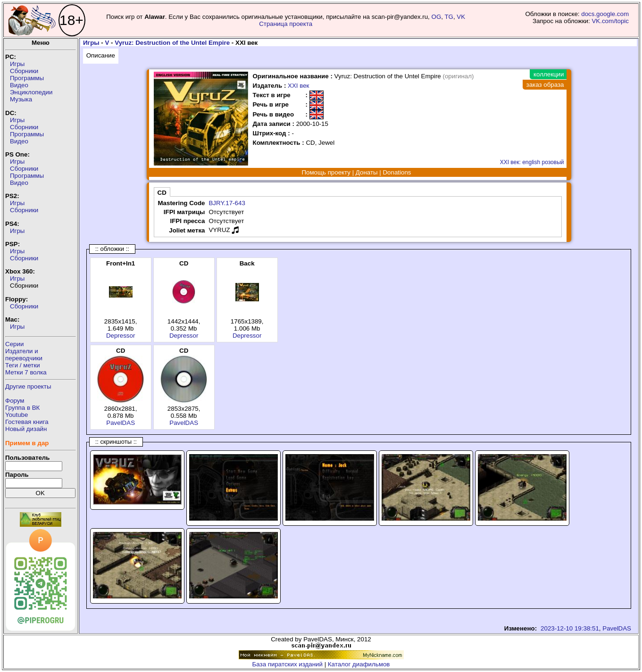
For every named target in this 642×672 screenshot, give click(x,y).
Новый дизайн (26, 429)
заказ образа (545, 85)
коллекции (549, 74)
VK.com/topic (610, 21)
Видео (19, 85)
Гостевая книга (27, 422)
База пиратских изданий (288, 664)
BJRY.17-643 (227, 203)
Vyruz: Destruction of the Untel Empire (172, 43)
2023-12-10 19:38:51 (570, 628)
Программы (27, 78)
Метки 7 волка (26, 372)
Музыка (21, 99)
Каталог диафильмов (359, 664)
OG (437, 17)
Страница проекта (286, 24)
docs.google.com (605, 14)
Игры (17, 64)
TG (449, 17)
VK (461, 17)
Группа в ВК (22, 408)
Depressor (121, 336)
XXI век (298, 86)
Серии (14, 344)
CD (162, 193)
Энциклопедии (31, 92)
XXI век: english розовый (532, 162)
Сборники (24, 71)
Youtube (17, 415)
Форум (15, 401)
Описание (101, 55)
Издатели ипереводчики (24, 355)
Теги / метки (23, 365)
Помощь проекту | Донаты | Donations (356, 172)
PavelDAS (121, 423)
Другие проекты (28, 386)
